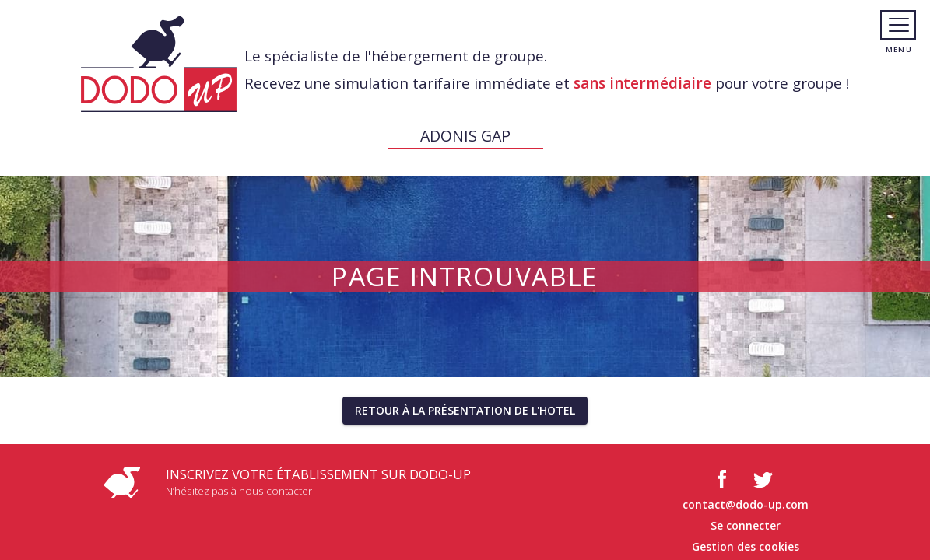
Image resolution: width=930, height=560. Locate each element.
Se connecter (746, 525)
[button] (465, 411)
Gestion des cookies (746, 546)
